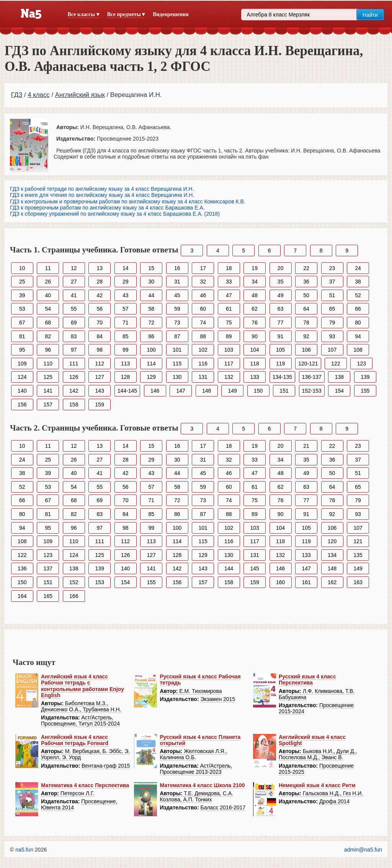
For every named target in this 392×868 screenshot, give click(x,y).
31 (177, 282)
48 (255, 295)
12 (74, 268)
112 (100, 364)
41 (74, 295)
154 (339, 391)
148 (207, 391)
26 (48, 282)
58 (151, 309)
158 (74, 405)
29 (126, 282)
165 (48, 596)
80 (358, 323)
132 (229, 377)
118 (254, 364)
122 (336, 364)
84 (100, 336)
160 (280, 582)
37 (332, 282)
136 (22, 568)
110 (48, 364)
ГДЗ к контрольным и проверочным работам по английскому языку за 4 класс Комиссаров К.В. (128, 201)
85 (126, 336)
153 (100, 582)
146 (155, 391)
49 (281, 295)
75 (229, 323)
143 (100, 391)
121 (358, 541)
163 (358, 582)
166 (74, 596)
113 (125, 364)
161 (306, 582)
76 (255, 323)
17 (203, 268)
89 (229, 336)
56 (100, 309)
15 (151, 268)
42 (100, 295)
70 (100, 323)
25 (22, 282)
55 (74, 309)
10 (22, 268)
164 (22, 596)
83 (74, 336)
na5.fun (24, 850)
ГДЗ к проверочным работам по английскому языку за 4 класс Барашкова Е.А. (107, 208)
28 (100, 282)
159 (100, 405)
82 (48, 336)
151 (284, 391)
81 (22, 336)
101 (177, 350)
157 (48, 405)
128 (125, 377)
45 (177, 295)
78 (306, 323)
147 (180, 391)
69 (74, 323)
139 (365, 377)
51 (332, 295)
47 (229, 295)
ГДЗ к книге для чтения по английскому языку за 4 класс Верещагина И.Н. (102, 195)
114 (151, 364)
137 (48, 568)
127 (100, 377)
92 (306, 336)
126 (74, 377)
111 (74, 364)
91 (281, 336)
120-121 (308, 364)
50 (306, 295)
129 (151, 377)
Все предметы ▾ (126, 14)
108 (358, 350)
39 (22, 295)
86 (151, 336)
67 (22, 323)
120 (332, 541)
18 (229, 268)
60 (203, 309)
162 (332, 582)
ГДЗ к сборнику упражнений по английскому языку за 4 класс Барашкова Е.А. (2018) (115, 214)
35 (281, 282)
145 (254, 568)
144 (229, 568)
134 (332, 555)
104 (254, 350)
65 (332, 309)
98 (100, 350)
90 (255, 336)
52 (358, 295)
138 (339, 377)
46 (203, 295)
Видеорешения (171, 14)
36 (306, 282)
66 (358, 309)
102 (203, 350)
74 (203, 323)
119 (280, 364)
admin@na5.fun (363, 850)
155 (365, 391)
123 (362, 364)
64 (306, 309)
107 (332, 350)
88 (203, 336)
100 (151, 350)
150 (258, 391)
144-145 (127, 391)
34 (255, 282)
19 (255, 268)
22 (306, 268)
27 (74, 282)
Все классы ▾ (83, 14)
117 (229, 364)
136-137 (312, 377)
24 (358, 268)
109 (22, 364)
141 (48, 391)
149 (232, 391)
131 (203, 377)
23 (332, 268)
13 (100, 268)
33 (229, 282)
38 (358, 282)
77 (281, 323)
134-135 (282, 377)
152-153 (312, 391)
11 (48, 268)
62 (255, 309)
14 (126, 268)
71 (126, 323)
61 (229, 309)
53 (22, 309)
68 (48, 323)
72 (151, 323)
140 (22, 391)
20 (281, 268)
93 (332, 336)
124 (22, 377)
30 (151, 282)
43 (126, 295)
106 (306, 350)
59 (177, 309)
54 (48, 309)
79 (332, 323)
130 (177, 377)
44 (151, 295)
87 (177, 336)
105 (280, 350)
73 (177, 323)
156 (22, 405)
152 (74, 582)
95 (22, 350)
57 (126, 309)
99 (126, 350)
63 (281, 309)
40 (48, 295)
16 (177, 268)
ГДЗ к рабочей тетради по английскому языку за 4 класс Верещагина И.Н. (102, 189)
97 (74, 350)
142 (74, 391)
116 (203, 364)
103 (229, 350)
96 (48, 350)
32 (203, 282)
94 (358, 336)
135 (358, 555)
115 (177, 364)
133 (254, 377)
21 (306, 446)
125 (48, 377)
